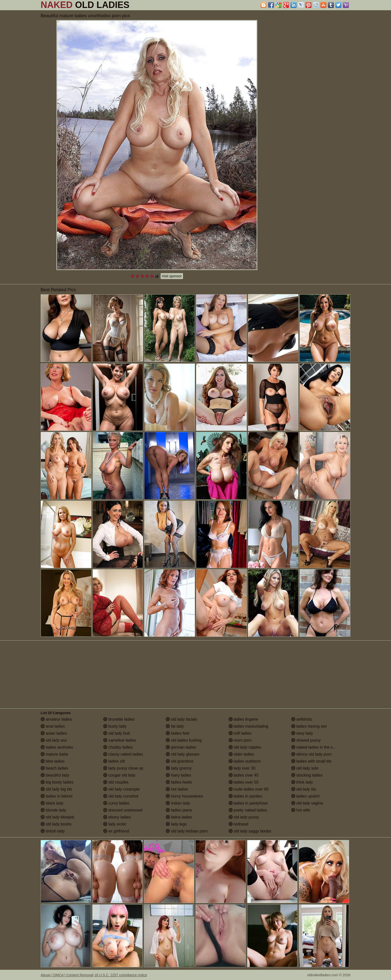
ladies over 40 (244, 775)
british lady (53, 831)
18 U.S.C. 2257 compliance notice (121, 975)
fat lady (175, 726)
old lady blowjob (57, 817)
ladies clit (114, 761)
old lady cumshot (121, 796)
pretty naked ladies (248, 810)
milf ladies (240, 733)
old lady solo (305, 768)
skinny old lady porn (311, 754)
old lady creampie (121, 789)
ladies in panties (245, 796)
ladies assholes (57, 747)
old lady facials (181, 719)
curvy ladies (116, 803)
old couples (116, 782)
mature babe (54, 754)
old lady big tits (56, 789)
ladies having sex (309, 726)
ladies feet (177, 733)
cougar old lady (119, 775)
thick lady (302, 782)
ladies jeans (179, 810)
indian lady (178, 803)
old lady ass (54, 740)
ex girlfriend (116, 831)
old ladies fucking (184, 740)
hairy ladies (178, 775)
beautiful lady (55, 775)
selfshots (302, 719)
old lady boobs (56, 824)
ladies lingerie (243, 719)
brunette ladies (119, 719)
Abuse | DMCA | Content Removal (67, 975)
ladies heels (179, 782)
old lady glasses (183, 754)
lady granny (179, 768)
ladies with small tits (311, 761)
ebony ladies (117, 817)
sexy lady (302, 733)
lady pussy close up (123, 768)
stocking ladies (307, 775)
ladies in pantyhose (248, 803)
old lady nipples (245, 747)
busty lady (115, 726)
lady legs (176, 824)
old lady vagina (307, 803)
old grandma (179, 761)
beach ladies (54, 768)
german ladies (181, 747)
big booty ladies (57, 782)
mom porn (240, 740)
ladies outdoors (245, 761)
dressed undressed (123, 810)
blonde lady (53, 810)
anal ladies (53, 726)
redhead (239, 824)
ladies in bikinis (57, 796)
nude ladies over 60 (249, 789)
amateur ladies (56, 719)
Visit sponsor (172, 276)
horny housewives (184, 796)
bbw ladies (53, 761)
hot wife (301, 810)
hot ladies (177, 789)
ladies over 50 (244, 782)
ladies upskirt (305, 796)
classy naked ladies (123, 754)
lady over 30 (242, 768)
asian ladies (54, 733)
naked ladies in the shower (317, 747)
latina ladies (179, 817)
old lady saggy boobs (250, 831)
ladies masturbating (248, 726)
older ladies (241, 754)
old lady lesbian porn (187, 831)
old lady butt (117, 733)
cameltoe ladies (120, 740)
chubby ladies (118, 747)
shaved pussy (306, 740)
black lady (52, 803)
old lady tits (304, 789)
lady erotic (115, 824)
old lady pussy (244, 817)
